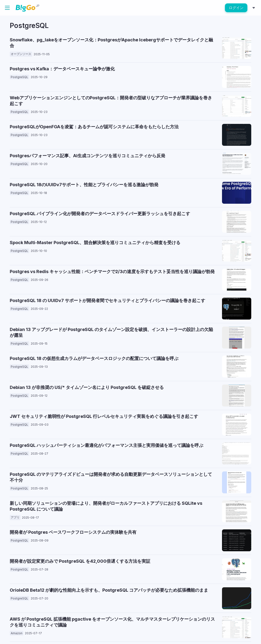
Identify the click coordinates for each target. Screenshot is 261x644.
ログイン (236, 8)
